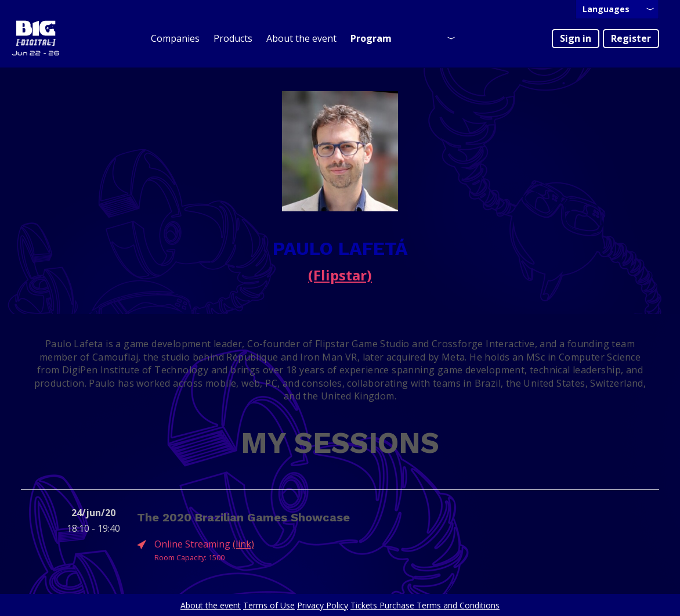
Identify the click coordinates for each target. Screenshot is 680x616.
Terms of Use (269, 605)
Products (233, 38)
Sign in (576, 38)
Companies (175, 38)
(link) (243, 544)
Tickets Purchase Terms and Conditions (425, 605)
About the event (301, 38)
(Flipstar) (340, 275)
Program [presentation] (371, 38)
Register (631, 38)
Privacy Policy (323, 605)
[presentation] (617, 10)
